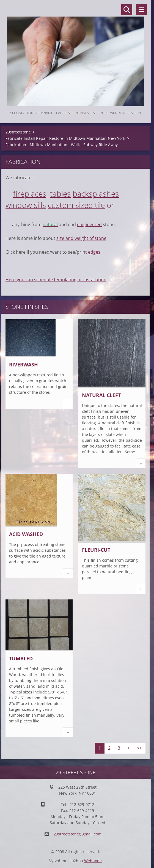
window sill (24, 205)
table (59, 194)
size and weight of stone (81, 238)
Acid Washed (26, 534)
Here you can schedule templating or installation (56, 280)
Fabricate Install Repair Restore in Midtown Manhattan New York (65, 138)
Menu (141, 10)
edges (94, 252)
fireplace (28, 194)
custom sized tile (76, 205)
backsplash (92, 194)
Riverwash (24, 365)
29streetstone (18, 132)
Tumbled (21, 658)
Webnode (93, 861)
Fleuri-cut (96, 550)
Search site (127, 10)
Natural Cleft (101, 395)
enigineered (89, 224)
